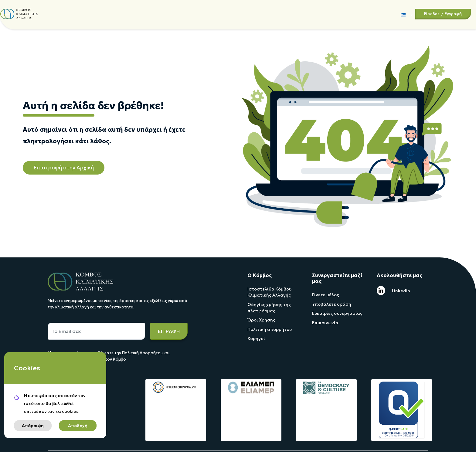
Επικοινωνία (325, 14)
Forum (303, 14)
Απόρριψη (33, 426)
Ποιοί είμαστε (79, 14)
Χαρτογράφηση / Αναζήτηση (189, 14)
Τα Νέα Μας (232, 14)
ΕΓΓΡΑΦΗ (169, 331)
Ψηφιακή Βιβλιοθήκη (271, 14)
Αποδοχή (78, 426)
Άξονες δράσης (115, 14)
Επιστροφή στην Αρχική (64, 168)
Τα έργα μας (148, 14)
